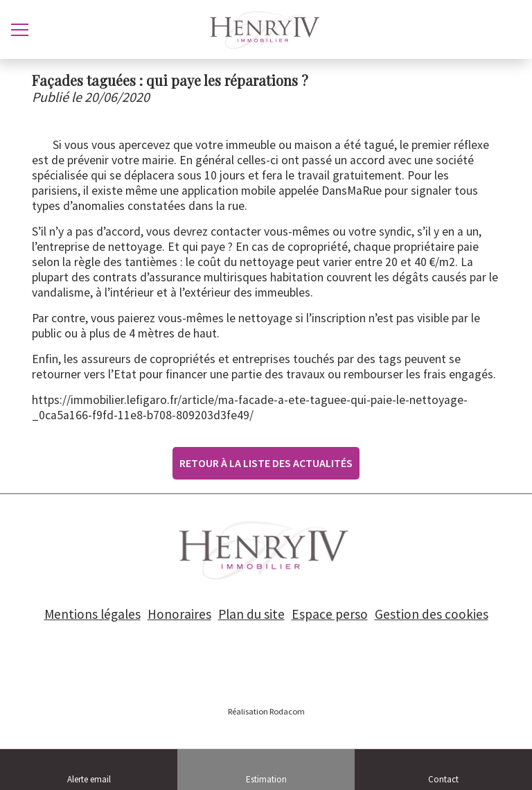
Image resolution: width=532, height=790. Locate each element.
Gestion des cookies (432, 614)
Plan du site (251, 614)
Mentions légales (92, 614)
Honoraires (179, 614)
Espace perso (330, 614)
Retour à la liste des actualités (266, 463)
